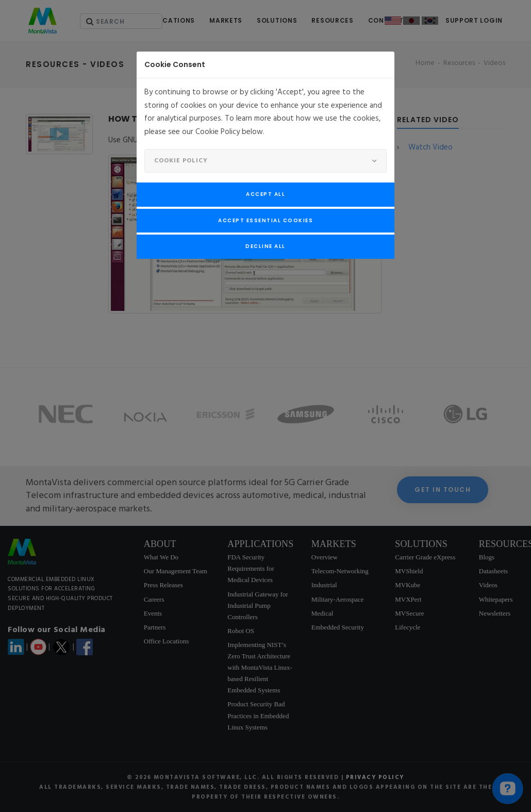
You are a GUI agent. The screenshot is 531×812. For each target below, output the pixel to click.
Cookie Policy (181, 161)
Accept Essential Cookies (265, 220)
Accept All (265, 194)
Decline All (265, 246)
